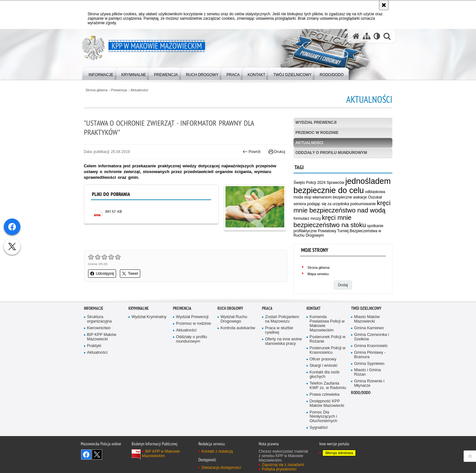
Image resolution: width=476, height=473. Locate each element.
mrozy (316, 219)
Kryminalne (139, 318)
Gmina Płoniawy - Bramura (370, 364)
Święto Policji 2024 (310, 183)
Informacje (94, 318)
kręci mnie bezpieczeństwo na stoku (330, 221)
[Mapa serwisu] (367, 36)
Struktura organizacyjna (100, 329)
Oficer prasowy (323, 369)
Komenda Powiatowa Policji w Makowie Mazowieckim (327, 334)
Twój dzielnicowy (366, 318)
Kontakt (314, 318)
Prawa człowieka (325, 404)
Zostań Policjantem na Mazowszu (282, 329)
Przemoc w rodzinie (317, 133)
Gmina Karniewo (369, 338)
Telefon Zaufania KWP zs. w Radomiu (328, 396)
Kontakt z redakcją (217, 461)
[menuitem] (101, 73)
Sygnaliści (319, 438)
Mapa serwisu (318, 274)
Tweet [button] (130, 274)
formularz (301, 219)
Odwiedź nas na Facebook (86, 464)
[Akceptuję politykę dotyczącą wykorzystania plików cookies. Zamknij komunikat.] (384, 5)
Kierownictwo (99, 338)
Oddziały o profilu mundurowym (331, 153)
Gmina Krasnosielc (371, 355)
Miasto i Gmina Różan (368, 382)
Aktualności (139, 90)
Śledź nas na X (97, 464)
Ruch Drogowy (230, 318)
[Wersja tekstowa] (377, 36)
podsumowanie (363, 204)
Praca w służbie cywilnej (279, 340)
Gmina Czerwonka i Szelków (372, 347)
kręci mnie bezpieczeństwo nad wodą (342, 207)
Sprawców (335, 183)
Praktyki (94, 355)
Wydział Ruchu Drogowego (234, 329)
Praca (267, 318)
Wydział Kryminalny (149, 327)
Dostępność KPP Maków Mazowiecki (327, 413)
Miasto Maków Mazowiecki (367, 329)
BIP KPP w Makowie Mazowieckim (161, 463)
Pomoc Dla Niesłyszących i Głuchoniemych (324, 426)
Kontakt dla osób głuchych (325, 384)
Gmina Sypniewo (369, 373)
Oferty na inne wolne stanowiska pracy (284, 351)
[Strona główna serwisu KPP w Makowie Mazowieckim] (356, 36)
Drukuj (277, 152)
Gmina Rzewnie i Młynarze (369, 393)
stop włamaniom (318, 197)
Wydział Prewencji (316, 122)
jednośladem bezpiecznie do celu (342, 186)
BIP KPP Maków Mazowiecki (102, 347)
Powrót (252, 152)
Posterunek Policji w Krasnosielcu (328, 360)
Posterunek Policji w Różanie (328, 349)
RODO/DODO (361, 403)
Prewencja (119, 90)
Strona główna (97, 90)
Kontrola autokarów (238, 338)
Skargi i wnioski (324, 376)
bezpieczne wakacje (350, 197)
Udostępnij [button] (102, 274)
